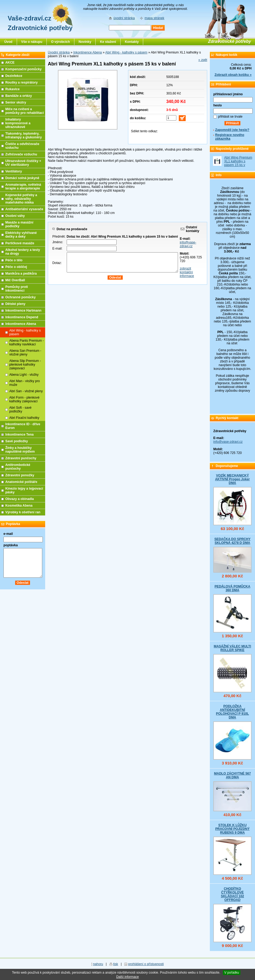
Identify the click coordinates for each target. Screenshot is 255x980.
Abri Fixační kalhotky (24, 418)
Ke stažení (108, 42)
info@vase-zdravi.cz (188, 244)
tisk (116, 964)
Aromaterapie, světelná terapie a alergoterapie (23, 187)
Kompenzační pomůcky (24, 69)
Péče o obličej (16, 267)
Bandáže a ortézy (19, 96)
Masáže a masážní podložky (19, 224)
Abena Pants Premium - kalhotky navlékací (27, 342)
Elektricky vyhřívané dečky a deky (21, 235)
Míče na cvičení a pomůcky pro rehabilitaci (25, 111)
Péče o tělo (14, 260)
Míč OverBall (15, 280)
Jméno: (58, 242)
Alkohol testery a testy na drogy (23, 252)
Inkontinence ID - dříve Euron (23, 426)
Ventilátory (14, 171)
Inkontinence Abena (88, 52)
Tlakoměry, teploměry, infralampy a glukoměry (24, 135)
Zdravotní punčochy (21, 458)
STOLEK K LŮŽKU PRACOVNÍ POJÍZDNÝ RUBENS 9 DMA (232, 829)
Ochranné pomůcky (20, 297)
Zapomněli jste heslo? (232, 130)
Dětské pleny (15, 304)
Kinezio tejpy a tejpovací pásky (24, 490)
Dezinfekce (14, 76)
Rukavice (12, 89)
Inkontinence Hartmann (23, 311)
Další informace (127, 977)
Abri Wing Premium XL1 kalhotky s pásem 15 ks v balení (238, 163)
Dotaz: (57, 263)
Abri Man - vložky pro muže (25, 383)
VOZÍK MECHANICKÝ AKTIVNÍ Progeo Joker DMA (233, 479)
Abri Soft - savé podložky (20, 410)
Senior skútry (16, 102)
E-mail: (57, 249)
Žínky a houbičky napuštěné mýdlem (20, 450)
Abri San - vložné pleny (26, 391)
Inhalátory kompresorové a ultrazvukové (18, 123)
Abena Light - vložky (24, 375)
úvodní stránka (124, 18)
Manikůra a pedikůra (21, 274)
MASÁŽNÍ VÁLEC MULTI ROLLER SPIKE (232, 648)
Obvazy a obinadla (20, 499)
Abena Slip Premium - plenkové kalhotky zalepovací (25, 365)
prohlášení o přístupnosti (146, 964)
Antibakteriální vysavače (24, 209)
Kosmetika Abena (19, 506)
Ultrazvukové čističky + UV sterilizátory (23, 163)
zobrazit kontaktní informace (187, 272)
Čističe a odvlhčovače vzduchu (22, 146)
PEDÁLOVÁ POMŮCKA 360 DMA (233, 588)
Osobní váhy (15, 216)
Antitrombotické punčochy (18, 467)
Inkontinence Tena (20, 435)
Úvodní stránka (59, 52)
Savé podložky (17, 441)
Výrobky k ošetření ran (23, 512)
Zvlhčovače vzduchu (21, 154)
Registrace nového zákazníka (230, 137)
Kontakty (132, 42)
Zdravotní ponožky (20, 475)
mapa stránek (154, 18)
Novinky (85, 42)
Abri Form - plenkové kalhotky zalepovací (24, 399)
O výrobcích (60, 42)
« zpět (203, 60)
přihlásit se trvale (230, 117)
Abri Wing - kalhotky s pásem (126, 52)
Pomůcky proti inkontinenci (17, 289)
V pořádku (232, 973)
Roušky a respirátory (22, 82)
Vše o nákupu (32, 42)
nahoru (98, 964)
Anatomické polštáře (21, 482)
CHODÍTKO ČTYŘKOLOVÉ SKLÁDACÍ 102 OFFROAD (232, 894)
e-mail (8, 534)
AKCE (10, 63)
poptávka (11, 545)
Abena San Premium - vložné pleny (25, 353)
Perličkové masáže (20, 243)
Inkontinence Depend (22, 317)
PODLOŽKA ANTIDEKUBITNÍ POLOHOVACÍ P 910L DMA (232, 712)
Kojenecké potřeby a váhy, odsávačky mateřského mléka (21, 199)
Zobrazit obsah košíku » (233, 75)
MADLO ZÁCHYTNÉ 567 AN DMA (233, 775)
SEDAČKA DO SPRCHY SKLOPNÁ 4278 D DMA (232, 541)
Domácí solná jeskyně (22, 178)
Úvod (8, 42)
